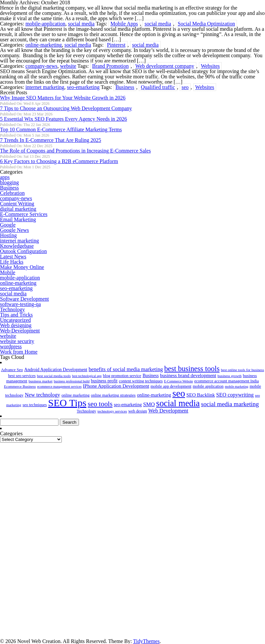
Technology (12, 309)
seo (185, 87)
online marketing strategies (113, 395)
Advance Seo (12, 370)
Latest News (13, 257)
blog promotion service (122, 376)
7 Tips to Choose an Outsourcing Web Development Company (66, 108)
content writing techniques (141, 381)
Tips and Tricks (16, 315)
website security (17, 341)
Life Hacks (12, 262)
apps (5, 177)
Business (125, 87)
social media (81, 24)
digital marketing (18, 209)
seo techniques (35, 405)
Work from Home (19, 352)
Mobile (8, 272)
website (68, 66)
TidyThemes (146, 641)
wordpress (11, 346)
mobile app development (171, 386)
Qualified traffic (158, 87)
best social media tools (54, 376)
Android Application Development (56, 370)
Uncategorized (15, 320)
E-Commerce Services (24, 214)
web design (138, 411)
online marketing (76, 395)
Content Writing (17, 204)
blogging (9, 182)
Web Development (168, 411)
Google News (15, 230)
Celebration (12, 193)
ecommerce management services (59, 386)
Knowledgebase (17, 246)
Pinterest (116, 45)
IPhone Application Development (116, 386)
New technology (42, 395)
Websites (210, 66)
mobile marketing (237, 386)
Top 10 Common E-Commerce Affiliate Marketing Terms (61, 129)
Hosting (8, 235)
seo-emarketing (83, 87)
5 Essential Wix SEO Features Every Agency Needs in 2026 (63, 119)
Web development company (165, 66)
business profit (104, 381)
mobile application (208, 386)
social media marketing (230, 404)
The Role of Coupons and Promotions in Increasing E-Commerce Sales (75, 151)
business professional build (72, 381)
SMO (149, 405)
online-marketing (44, 45)
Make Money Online (22, 267)
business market (41, 381)
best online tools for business (242, 370)
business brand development (188, 375)
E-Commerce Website (178, 381)
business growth (229, 376)
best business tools (192, 369)
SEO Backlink (201, 395)
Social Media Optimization (206, 24)
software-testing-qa (20, 304)
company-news (41, 66)
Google (8, 225)
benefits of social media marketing (126, 369)
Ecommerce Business (20, 386)
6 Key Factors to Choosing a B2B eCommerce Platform (59, 161)
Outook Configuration (23, 251)
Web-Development (20, 331)
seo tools (100, 404)
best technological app (87, 376)
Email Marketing (18, 219)
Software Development (24, 299)
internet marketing (45, 87)
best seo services (22, 376)
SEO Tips (67, 403)
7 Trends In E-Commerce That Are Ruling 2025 (51, 140)
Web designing (16, 325)
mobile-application (45, 24)
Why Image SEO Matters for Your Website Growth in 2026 (63, 98)
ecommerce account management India (227, 381)
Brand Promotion (111, 66)
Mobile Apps (124, 24)
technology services (112, 411)
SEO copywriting (235, 395)
